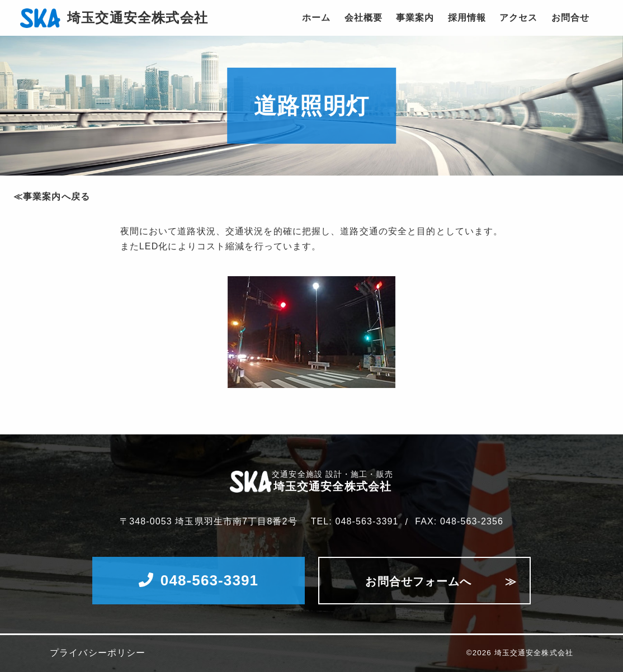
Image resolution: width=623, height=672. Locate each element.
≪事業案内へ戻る (52, 197)
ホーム (316, 18)
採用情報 (467, 18)
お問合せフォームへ (418, 581)
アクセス (518, 18)
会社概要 (364, 18)
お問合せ (570, 18)
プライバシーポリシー (98, 653)
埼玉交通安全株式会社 (138, 18)
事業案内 (415, 18)
